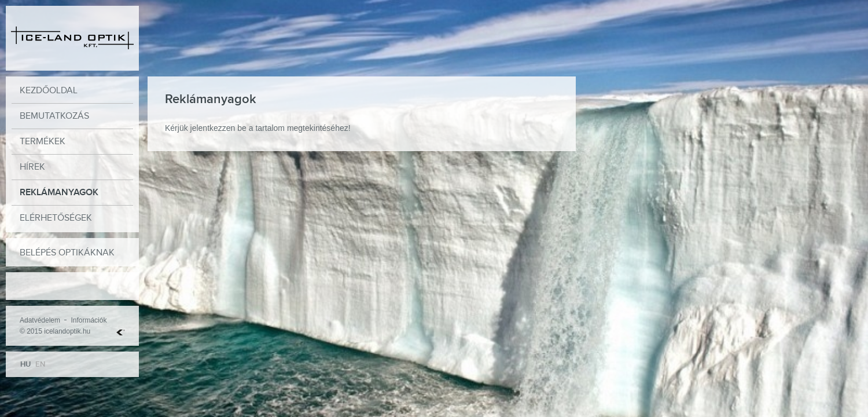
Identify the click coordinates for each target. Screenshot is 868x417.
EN (40, 364)
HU (25, 364)
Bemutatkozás (54, 116)
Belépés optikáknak (67, 253)
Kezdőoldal (49, 91)
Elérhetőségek (56, 218)
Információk (89, 320)
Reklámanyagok (59, 193)
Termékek (43, 142)
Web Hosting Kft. (121, 332)
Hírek (32, 167)
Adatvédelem (40, 320)
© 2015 (31, 331)
